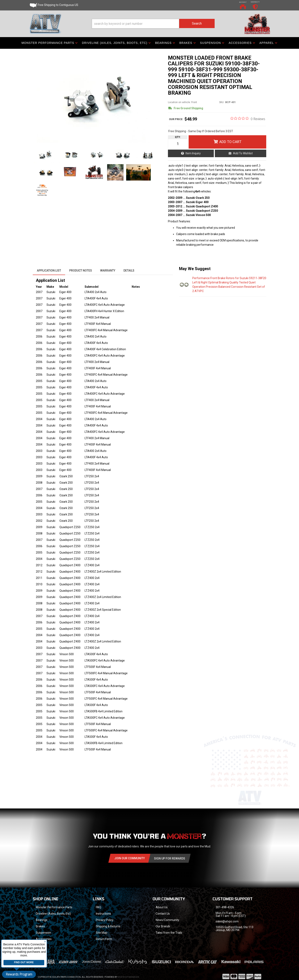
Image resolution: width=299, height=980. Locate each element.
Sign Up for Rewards (170, 858)
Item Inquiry (193, 153)
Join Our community (130, 858)
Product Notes (81, 271)
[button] (153, 24)
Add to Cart (230, 142)
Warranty (108, 271)
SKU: (222, 102)
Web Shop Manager (128, 972)
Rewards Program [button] (19, 974)
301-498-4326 (225, 907)
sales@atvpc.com (227, 921)
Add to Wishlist (243, 153)
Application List (49, 271)
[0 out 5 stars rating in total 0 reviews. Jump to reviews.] (248, 119)
